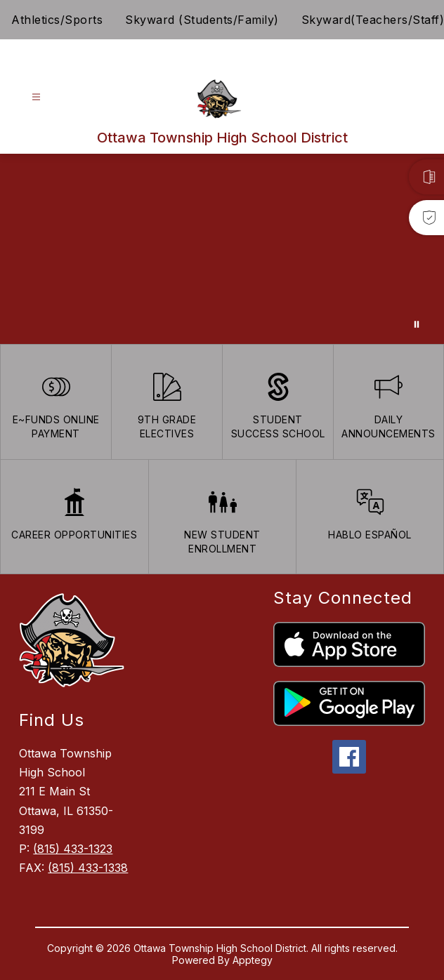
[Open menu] (36, 97)
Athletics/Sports (57, 20)
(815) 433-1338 (88, 868)
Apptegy (253, 960)
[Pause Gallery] (417, 324)
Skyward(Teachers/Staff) (373, 20)
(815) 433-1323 (73, 849)
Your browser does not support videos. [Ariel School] (222, 249)
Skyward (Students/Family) (202, 20)
